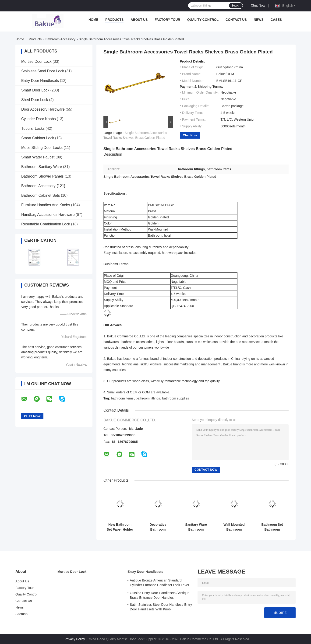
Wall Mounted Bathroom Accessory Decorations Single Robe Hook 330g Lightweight (234, 527)
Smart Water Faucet (38, 157)
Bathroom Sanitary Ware (42, 167)
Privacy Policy (75, 639)
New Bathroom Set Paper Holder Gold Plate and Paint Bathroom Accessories (120, 527)
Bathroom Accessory (60, 39)
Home (93, 20)
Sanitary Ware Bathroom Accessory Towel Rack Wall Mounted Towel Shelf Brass (196, 527)
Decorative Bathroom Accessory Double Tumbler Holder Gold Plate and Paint (158, 527)
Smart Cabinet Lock (38, 138)
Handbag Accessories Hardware (48, 215)
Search (236, 6)
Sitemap (21, 614)
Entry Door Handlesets (40, 81)
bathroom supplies (176, 398)
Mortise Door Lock (36, 61)
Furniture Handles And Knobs (46, 205)
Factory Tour (168, 20)
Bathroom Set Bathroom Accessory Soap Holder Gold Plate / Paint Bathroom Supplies (272, 527)
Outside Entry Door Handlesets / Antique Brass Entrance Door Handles (160, 595)
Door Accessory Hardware (43, 109)
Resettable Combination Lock (46, 224)
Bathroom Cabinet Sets (41, 195)
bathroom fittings (148, 398)
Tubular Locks (33, 128)
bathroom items (122, 398)
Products (115, 20)
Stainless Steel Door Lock (43, 71)
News (259, 20)
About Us (139, 20)
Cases (276, 20)
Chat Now (258, 5)
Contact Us (236, 20)
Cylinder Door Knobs (39, 119)
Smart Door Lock (35, 90)
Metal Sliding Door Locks (42, 148)
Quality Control (203, 20)
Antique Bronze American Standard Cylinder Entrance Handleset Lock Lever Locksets (159, 583)
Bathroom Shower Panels (42, 176)
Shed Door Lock (35, 100)
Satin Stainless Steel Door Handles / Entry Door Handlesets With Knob (161, 607)
